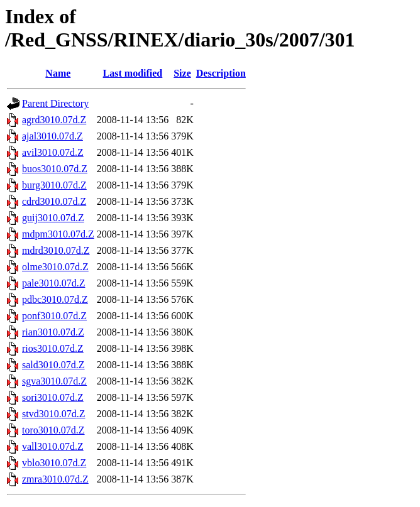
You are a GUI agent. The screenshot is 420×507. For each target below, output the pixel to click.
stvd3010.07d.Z (53, 414)
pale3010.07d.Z (53, 283)
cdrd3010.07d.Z (54, 201)
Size (182, 73)
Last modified (133, 73)
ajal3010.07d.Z (52, 136)
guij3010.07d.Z (53, 218)
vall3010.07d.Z (53, 446)
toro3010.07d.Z (53, 430)
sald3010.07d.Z (53, 365)
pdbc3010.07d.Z (55, 299)
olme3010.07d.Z (55, 267)
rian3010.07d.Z (53, 332)
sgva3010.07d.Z (54, 381)
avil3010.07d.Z (53, 152)
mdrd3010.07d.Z (56, 250)
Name (58, 73)
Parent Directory (55, 103)
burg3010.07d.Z (54, 185)
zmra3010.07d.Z (55, 479)
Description (221, 73)
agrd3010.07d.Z (54, 120)
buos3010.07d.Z (55, 169)
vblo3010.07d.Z (54, 463)
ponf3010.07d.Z (54, 316)
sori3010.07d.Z (53, 397)
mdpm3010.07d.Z (58, 234)
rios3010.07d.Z (53, 348)
